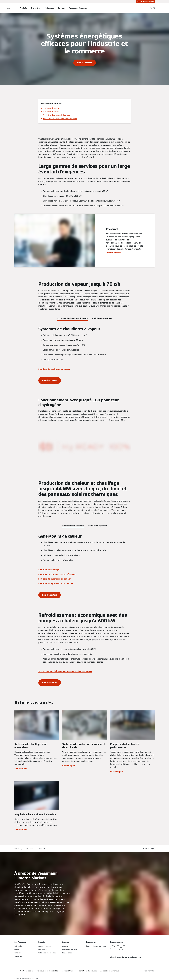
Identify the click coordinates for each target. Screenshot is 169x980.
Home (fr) (18, 849)
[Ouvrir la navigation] (8, 8)
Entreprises (36, 8)
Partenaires (49, 8)
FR (151, 8)
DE (154, 8)
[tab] (73, 318)
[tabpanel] (84, 355)
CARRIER (37, 978)
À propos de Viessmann (78, 8)
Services (61, 8)
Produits (23, 8)
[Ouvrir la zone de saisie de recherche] (146, 8)
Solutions (29, 849)
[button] (149, 849)
